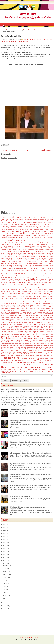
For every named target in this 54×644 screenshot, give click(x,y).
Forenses (9, 277)
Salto (11, 345)
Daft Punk (27, 258)
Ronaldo (12, 344)
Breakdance (42, 235)
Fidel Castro (20, 276)
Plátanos (21, 330)
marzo (5, 592)
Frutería (6, 279)
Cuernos (10, 257)
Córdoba (33, 253)
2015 (22, 217)
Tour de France (44, 358)
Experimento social (41, 272)
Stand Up (32, 350)
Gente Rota (47, 281)
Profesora (32, 333)
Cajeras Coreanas (31, 239)
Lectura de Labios (48, 302)
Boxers (26, 235)
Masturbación (34, 310)
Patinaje (8, 326)
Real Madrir (40, 337)
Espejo (36, 270)
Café (19, 239)
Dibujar (51, 260)
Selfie (6, 347)
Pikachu (39, 328)
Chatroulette (28, 246)
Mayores (10, 312)
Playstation (41, 330)
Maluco (46, 307)
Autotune (13, 228)
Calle (38, 239)
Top (29, 358)
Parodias (36, 324)
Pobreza (46, 330)
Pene (38, 326)
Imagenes (50, 291)
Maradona (25, 309)
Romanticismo (5, 344)
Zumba (31, 373)
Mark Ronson (7, 310)
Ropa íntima (32, 344)
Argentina (34, 224)
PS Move (45, 333)
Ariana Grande (42, 225)
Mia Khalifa (8, 314)
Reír (2, 340)
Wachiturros (34, 369)
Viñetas (19, 369)
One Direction (12, 323)
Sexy (47, 347)
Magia (26, 307)
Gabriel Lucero (40, 279)
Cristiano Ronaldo (14, 255)
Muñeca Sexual (49, 317)
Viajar (51, 362)
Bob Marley (34, 233)
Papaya (3, 324)
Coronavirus (49, 253)
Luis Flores (50, 305)
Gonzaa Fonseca (31, 283)
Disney (19, 262)
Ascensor (20, 226)
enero (5, 598)
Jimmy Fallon (45, 295)
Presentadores (42, 331)
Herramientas (31, 286)
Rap (8, 337)
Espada (22, 270)
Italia (13, 295)
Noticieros (31, 321)
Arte (7, 226)
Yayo (43, 371)
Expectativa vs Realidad (30, 272)
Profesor (27, 333)
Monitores (43, 316)
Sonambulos (22, 351)
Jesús (33, 295)
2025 (44, 217)
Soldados (16, 351)
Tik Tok (37, 356)
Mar (21, 309)
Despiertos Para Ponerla (17, 410)
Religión (18, 340)
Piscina (8, 330)
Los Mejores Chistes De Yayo (19, 431)
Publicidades (5, 335)
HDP (9, 286)
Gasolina (16, 281)
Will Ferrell (20, 371)
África (39, 219)
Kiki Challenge (34, 300)
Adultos (35, 219)
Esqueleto (45, 270)
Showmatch (23, 349)
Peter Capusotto (17, 328)
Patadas (51, 324)
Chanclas (50, 245)
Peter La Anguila (28, 328)
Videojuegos (17, 365)
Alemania (13, 221)
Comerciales (27, 251)
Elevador (51, 267)
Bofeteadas (50, 233)
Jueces (15, 298)
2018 (33, 217)
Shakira (51, 347)
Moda (33, 316)
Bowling (18, 235)
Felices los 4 (5, 276)
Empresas (4, 268)
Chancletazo (4, 246)
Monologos (49, 315)
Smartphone (4, 351)
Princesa (22, 333)
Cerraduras (18, 245)
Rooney (17, 344)
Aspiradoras (36, 226)
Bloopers (27, 233)
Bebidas (22, 232)
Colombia (3, 251)
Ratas (12, 337)
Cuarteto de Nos (45, 255)
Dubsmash (36, 263)
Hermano (19, 286)
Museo (8, 319)
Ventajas (30, 362)
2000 (2, 217)
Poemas (51, 330)
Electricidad (32, 267)
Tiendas (32, 356)
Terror (12, 356)
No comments (24, 42)
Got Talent (44, 283)
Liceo (30, 304)
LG (28, 304)
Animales (4, 224)
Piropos (3, 330)
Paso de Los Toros (43, 324)
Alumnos (36, 221)
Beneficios (40, 231)
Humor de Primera (37, 290)
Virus (28, 369)
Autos (8, 228)
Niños (11, 321)
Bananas (13, 230)
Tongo (26, 358)
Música (19, 319)
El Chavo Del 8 (37, 265)
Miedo (30, 314)
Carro (10, 243)
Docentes (28, 262)
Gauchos (32, 281)
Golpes (24, 283)
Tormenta (33, 358)
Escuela (18, 270)
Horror (51, 288)
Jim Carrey (38, 295)
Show (17, 349)
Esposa (40, 270)
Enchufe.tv (9, 268)
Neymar (3, 321)
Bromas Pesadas (18, 237)
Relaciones (7, 340)
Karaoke (7, 300)
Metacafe (39, 312)
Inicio (4, 25)
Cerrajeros (24, 245)
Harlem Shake (45, 284)
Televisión (43, 354)
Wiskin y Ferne (34, 371)
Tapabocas (10, 354)
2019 (5, 545)
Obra (47, 321)
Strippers (14, 352)
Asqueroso (43, 226)
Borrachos (9, 235)
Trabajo (51, 358)
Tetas (15, 356)
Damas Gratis (34, 258)
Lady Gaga (12, 302)
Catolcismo (50, 243)
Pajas (30, 323)
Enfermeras (20, 268)
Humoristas (5, 292)
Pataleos (3, 326)
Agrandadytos (45, 219)
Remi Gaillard (25, 340)
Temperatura (50, 354)
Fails (16, 274)
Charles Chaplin (12, 246)
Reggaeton (34, 338)
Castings (44, 243)
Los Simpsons (37, 305)
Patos (12, 326)
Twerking (42, 360)
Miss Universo (19, 315)
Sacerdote (3, 345)
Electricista (39, 267)
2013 (14, 217)
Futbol (29, 279)
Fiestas (26, 276)
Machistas (17, 307)
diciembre (6, 565)
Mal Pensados (32, 307)
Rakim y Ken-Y (41, 335)
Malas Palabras (40, 307)
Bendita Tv (33, 232)
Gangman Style (5, 281)
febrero (5, 595)
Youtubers (4, 373)
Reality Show (49, 337)
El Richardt (24, 267)
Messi (35, 312)
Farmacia (44, 274)
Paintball (26, 323)
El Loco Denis (17, 267)
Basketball (4, 231)
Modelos (37, 315)
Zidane (10, 373)
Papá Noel (50, 323)
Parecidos (22, 324)
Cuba (52, 255)
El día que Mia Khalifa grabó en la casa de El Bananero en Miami (30, 442)
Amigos (15, 223)
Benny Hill (46, 232)
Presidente (4, 333)
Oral (17, 323)
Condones (4, 253)
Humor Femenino (48, 290)
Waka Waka (41, 369)
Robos (34, 342)
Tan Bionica (46, 352)
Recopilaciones (7, 338)
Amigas (10, 223)
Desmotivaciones (31, 260)
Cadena (16, 239)
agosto (5, 577)
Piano (35, 328)
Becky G (27, 232)
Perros (7, 328)
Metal (44, 312)
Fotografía (20, 277)
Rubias (47, 344)
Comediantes (11, 251)
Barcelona (36, 230)
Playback (30, 330)
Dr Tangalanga (15, 263)
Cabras (3, 239)
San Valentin (26, 345)
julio (4, 580)
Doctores (33, 262)
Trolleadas (29, 360)
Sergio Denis (30, 347)
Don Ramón (45, 262)
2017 (30, 217)
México (3, 314)
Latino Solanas (39, 302)
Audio (47, 226)
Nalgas (31, 319)
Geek (38, 281)
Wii (16, 371)
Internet (8, 295)
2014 (18, 217)
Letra (21, 303)
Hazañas (3, 286)
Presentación (34, 331)
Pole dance (16, 331)
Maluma (51, 307)
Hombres (40, 288)
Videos (39, 365)
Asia (24, 226)
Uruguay (19, 362)
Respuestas (42, 340)
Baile (39, 228)
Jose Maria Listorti (34, 297)
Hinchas (48, 286)
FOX (28, 277)
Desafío (18, 260)
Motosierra (17, 317)
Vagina (24, 362)
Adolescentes (28, 219)
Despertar (46, 260)
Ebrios (7, 265)
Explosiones (50, 272)
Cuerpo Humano (16, 257)
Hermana (13, 286)
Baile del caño (44, 228)
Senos (9, 347)
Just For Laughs (44, 298)
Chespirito (38, 246)
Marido (42, 309)
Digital (8, 262)
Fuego (11, 279)
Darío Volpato (42, 258)
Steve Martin (47, 351)
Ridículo (51, 340)
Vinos (15, 369)
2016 (26, 217)
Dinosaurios (14, 262)
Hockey (11, 288)
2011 (6, 217)
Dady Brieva (20, 258)
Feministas (12, 276)
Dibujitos (4, 262)
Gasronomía (22, 281)
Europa (21, 272)
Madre (22, 307)
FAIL (12, 274)
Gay (35, 281)
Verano (41, 362)
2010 (5, 609)
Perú (10, 328)
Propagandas (39, 333)
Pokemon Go (10, 331)
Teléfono (30, 354)
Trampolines (4, 360)
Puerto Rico (17, 335)
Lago (22, 302)
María (38, 309)
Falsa (22, 274)
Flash (43, 276)
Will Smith (26, 371)
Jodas (51, 295)
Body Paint (44, 233)
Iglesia (34, 292)
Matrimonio (47, 310)
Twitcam (47, 360)
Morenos (7, 317)
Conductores (10, 253)
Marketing (14, 310)
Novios (36, 321)
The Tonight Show (25, 356)
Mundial (38, 317)
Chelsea (33, 246)
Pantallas (45, 323)
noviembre (6, 568)
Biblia (51, 232)
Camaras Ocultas (17, 30)
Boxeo (22, 235)
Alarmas (3, 221)
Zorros (27, 373)
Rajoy (35, 335)
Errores (51, 268)
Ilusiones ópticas (41, 292)
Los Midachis (29, 305)
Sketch (51, 349)
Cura (38, 257)
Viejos (3, 369)
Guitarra (28, 284)
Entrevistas (37, 268)
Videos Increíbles (14, 367)
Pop (30, 331)
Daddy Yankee (12, 258)
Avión (17, 228)
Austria (51, 226)
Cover (7, 255)
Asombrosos (29, 226)
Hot (8, 290)
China (3, 248)
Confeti (15, 253)
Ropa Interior (25, 344)
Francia (31, 277)
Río (7, 342)
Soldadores (10, 351)
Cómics (33, 251)
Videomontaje (32, 365)
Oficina (3, 323)
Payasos (16, 326)
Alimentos (30, 221)
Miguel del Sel (37, 314)
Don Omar (39, 262)
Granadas (50, 283)
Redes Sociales (17, 338)
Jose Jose (25, 297)
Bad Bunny (22, 228)
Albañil (8, 221)
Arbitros (27, 225)
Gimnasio (11, 283)
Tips (41, 356)
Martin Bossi (20, 310)
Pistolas (12, 330)
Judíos (8, 298)
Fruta (2, 279)
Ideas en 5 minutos (26, 292)
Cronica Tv (30, 255)
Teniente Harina (5, 356)
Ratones (17, 337)
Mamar (7, 309)
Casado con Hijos (29, 243)
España (27, 270)
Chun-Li (47, 248)
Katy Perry (17, 300)
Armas (3, 226)
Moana (25, 316)
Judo (11, 298)
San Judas (20, 345)
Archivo (25, 381)
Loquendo (8, 305)
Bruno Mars (39, 237)
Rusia (51, 344)
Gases (11, 281)
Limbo (34, 304)
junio (4, 583)
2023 (5, 533)
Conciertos (50, 251)
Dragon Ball (22, 263)
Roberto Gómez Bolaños (25, 342)
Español (32, 270)
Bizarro (12, 233)
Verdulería (46, 362)
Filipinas (31, 276)
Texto (18, 356)
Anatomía (30, 223)
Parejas (27, 324)
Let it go (17, 304)
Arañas (23, 225)
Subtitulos (19, 352)
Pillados (47, 328)
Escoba (14, 270)
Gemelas (42, 281)
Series (35, 347)
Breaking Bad (49, 235)
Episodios (43, 268)
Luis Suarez (10, 307)
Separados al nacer (21, 347)
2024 (5, 530)
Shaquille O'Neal (6, 349)
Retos (47, 340)
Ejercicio (11, 265)
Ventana (35, 362)
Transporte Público (13, 360)
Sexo (44, 347)
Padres (21, 323)
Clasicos (15, 250)
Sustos (34, 352)
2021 (40, 217)
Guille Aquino (21, 284)
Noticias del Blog (22, 321)
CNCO (23, 250)
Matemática (41, 310)
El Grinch (9, 267)
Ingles (35, 293)
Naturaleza (36, 319)
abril (4, 589)
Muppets (3, 319)
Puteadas (23, 335)
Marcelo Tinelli (32, 309)
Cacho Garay (9, 239)
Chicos (48, 246)
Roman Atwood (49, 342)
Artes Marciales (12, 226)
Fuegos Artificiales (18, 279)
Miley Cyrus (44, 314)
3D (47, 217)
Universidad (4, 362)
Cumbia (27, 257)
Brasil (30, 235)
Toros (37, 358)
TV (38, 360)
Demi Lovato (50, 258)
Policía (21, 331)
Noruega (15, 321)
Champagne (44, 245)
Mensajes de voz (29, 312)
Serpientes (40, 347)
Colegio (51, 250)
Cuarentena (37, 255)
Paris (31, 324)
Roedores (42, 342)
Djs (25, 262)
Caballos (51, 237)
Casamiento (38, 243)
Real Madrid (32, 337)
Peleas (25, 326)
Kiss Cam (44, 300)
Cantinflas (50, 241)
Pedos (21, 326)
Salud (14, 345)
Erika (47, 268)
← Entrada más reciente (9, 150)
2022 (5, 536)
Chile (51, 246)
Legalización (4, 304)
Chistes (15, 248)
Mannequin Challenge (14, 309)
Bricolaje (3, 237)
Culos (22, 257)
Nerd (52, 319)
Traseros (20, 360)
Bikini (8, 233)
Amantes (41, 221)
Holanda (19, 288)
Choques (27, 248)
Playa (26, 330)
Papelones (16, 324)
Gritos (7, 284)
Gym (33, 284)
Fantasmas (38, 274)
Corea (37, 253)
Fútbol (33, 279)
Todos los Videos (33, 30)
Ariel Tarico (50, 225)
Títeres (44, 356)
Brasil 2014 (36, 235)
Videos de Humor (28, 14)
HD (7, 286)
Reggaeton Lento (42, 338)
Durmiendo (46, 263)
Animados (50, 223)
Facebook (3, 274)
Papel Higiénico (9, 324)
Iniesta (40, 293)
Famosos (31, 274)
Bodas (39, 233)
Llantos (48, 304)
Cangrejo (38, 241)
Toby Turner (50, 356)
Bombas (3, 235)
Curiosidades (44, 256)
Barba (32, 230)
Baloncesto (7, 230)
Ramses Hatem (49, 335)
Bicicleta (3, 233)
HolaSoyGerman (27, 288)
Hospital (3, 290)
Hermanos (24, 286)
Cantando (44, 241)
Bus (44, 237)
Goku (16, 283)
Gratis (3, 284)
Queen (27, 335)
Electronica (45, 267)
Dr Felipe (8, 263)
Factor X (8, 274)
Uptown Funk (12, 362)
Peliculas (30, 326)
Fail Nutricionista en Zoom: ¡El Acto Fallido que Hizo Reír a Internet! (30, 453)
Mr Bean (26, 317)
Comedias (19, 251)
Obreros (51, 321)
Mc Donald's (16, 312)
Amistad (20, 223)
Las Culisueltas (27, 302)
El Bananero (17, 265)
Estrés (17, 272)
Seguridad (47, 345)
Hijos (36, 286)
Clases (10, 250)
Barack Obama (25, 230)
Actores (21, 219)
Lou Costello (44, 305)
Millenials (4, 316)
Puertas (25, 30)
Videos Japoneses (25, 367)
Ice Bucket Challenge (14, 292)
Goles (19, 283)
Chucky (42, 248)
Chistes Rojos (21, 248)
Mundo (43, 317)
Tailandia (40, 352)
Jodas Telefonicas (7, 297)
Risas (10, 342)
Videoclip (4, 365)
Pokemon (3, 331)
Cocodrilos (41, 250)
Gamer (46, 279)
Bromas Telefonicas (30, 237)
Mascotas (27, 310)
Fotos (24, 277)
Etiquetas (15, 381)
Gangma (51, 279)
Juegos (20, 298)
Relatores (13, 340)
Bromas (8, 30)
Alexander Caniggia (22, 221)
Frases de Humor (39, 277)
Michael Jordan (19, 314)
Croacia (25, 255)
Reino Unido (50, 338)
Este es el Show (10, 272)
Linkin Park (39, 304)
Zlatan (13, 373)
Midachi (26, 314)
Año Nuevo (11, 225)
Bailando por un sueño (31, 228)
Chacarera (37, 245)
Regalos (28, 338)
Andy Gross (43, 223)
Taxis (14, 354)
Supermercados (27, 352)
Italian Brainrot (19, 295)
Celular (12, 245)
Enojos (25, 268)
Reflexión (23, 338)
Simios (38, 349)
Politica (26, 331)
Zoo (21, 373)
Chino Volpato (8, 248)
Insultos (44, 293)
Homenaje (46, 288)
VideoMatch (25, 365)
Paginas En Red (34, 640)
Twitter (51, 360)
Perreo (3, 328)
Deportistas (11, 260)
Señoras (14, 347)
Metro (47, 312)
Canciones (25, 241)
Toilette (22, 358)
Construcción (27, 253)
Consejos (20, 253)
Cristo (21, 255)
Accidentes (4, 219)
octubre (5, 571)
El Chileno (44, 265)
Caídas (24, 239)
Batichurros (11, 232)
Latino (34, 302)
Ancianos (36, 223)
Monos (3, 317)
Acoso (16, 219)
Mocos (29, 316)
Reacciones (24, 337)
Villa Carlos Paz (9, 369)
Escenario (9, 270)
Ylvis (46, 371)
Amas (45, 221)
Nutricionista (42, 321)
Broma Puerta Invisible (11, 36)
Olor (7, 323)
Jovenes (43, 297)
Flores (47, 276)
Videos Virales (47, 367)
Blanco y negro (19, 233)
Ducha (41, 263)
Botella (14, 235)
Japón (25, 295)
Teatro (18, 354)
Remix (31, 340)
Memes (22, 312)
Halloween (37, 284)
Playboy (36, 330)
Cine (7, 250)
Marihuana (47, 309)
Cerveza (31, 244)
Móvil (21, 317)
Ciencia (3, 250)
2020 (37, 217)
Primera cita (10, 333)
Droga (31, 263)
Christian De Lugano (35, 248)
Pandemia (39, 323)
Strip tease (8, 352)
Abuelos (51, 217)
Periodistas (50, 326)
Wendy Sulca (4, 371)
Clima (19, 250)
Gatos (27, 281)
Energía (15, 268)
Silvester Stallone (31, 349)
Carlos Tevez (5, 243)
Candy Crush (32, 241)
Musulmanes (25, 319)
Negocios (48, 319)
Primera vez (16, 333)
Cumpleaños (33, 257)
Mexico (51, 312)
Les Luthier (11, 303)
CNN (26, 250)
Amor (25, 222)
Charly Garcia (20, 246)
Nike (7, 321)
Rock (38, 342)
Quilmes (32, 335)
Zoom (24, 373)
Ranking (4, 336)
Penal (35, 326)
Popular (6, 381)
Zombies (18, 373)
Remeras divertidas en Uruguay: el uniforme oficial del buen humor (30, 485)
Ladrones (6, 302)
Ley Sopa (25, 304)
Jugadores (35, 298)
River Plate (15, 342)
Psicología (50, 333)
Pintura (51, 328)
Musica (13, 319)
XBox (39, 371)
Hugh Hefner (21, 290)
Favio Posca (50, 274)
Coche (33, 250)
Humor (28, 290)
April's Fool (17, 225)
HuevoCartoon (13, 290)
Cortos (3, 255)
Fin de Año (37, 276)
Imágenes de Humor (7, 293)
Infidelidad (24, 293)
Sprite (27, 351)
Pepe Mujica (43, 326)
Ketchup (22, 300)
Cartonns (18, 243)
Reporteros (35, 340)
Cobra (29, 250)
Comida (39, 251)
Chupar (51, 248)
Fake (19, 274)
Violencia (24, 369)
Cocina (37, 250)
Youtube (51, 371)
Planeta (17, 330)
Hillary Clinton (42, 286)
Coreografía (42, 253)
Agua (51, 219)
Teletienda (36, 354)
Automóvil (4, 228)
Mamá (3, 309)
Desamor (23, 260)
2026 (5, 524)
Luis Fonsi (4, 307)
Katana (12, 300)
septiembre (6, 574)
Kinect (40, 300)
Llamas (44, 304)
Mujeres (32, 317)
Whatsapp (11, 371)
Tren (24, 360)
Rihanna (3, 342)
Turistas (34, 360)
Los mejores (22, 305)
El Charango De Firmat (27, 265)
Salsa (8, 345)
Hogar (15, 288)
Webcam (50, 369)
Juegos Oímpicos (27, 298)
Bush (47, 237)
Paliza (34, 323)
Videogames (10, 365)
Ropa (20, 344)
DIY (22, 262)
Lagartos (18, 302)
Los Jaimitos (15, 305)
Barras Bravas (49, 230)
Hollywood (35, 288)
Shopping (13, 349)
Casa (23, 243)
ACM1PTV (11, 219)
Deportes (4, 260)
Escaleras (4, 270)
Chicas (43, 246)
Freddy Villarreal (48, 277)
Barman (42, 230)
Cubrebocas (4, 257)
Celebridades (5, 244)
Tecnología (24, 354)
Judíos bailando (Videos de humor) (21, 496)
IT (11, 295)
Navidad (42, 319)
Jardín (29, 295)
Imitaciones (17, 293)
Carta (14, 243)
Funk (25, 279)
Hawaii (51, 284)
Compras (44, 251)
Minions (9, 316)
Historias (6, 288)
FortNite (14, 277)
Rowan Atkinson (40, 344)
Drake (27, 263)
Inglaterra (30, 293)
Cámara (42, 239)
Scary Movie (40, 345)
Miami (13, 314)
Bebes (17, 231)
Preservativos (49, 331)
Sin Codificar (44, 349)
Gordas (39, 283)
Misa (13, 316)
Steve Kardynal (39, 351)
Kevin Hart (27, 300)
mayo (5, 586)
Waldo (46, 369)
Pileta (43, 328)
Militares (51, 314)
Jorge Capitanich (17, 297)
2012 (9, 217)
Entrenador (30, 268)
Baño (18, 230)
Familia (26, 274)
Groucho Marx (13, 284)
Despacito (40, 260)
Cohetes (47, 250)
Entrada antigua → (46, 150)
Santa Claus (33, 345)
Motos (12, 317)
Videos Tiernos (36, 367)
